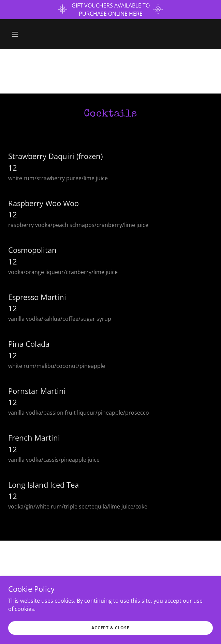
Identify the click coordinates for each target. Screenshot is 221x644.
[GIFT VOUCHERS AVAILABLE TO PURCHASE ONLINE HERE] (110, 10)
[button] (32, 34)
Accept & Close (110, 628)
